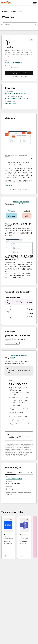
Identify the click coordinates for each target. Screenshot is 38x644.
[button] (11, 103)
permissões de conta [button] (14, 98)
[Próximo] (31, 159)
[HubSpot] (6, 3)
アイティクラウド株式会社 (14, 63)
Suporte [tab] (21, 473)
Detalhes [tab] (10, 473)
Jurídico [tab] (30, 473)
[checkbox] (19, 370)
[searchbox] (20, 24)
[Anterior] (6, 159)
